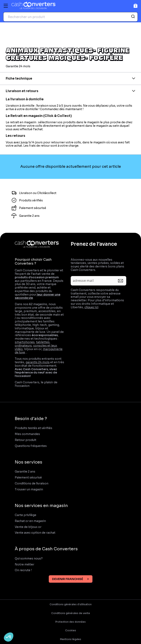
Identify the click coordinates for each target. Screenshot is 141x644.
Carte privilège (26, 515)
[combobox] (70, 17)
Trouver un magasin (29, 489)
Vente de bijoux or (28, 527)
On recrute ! (24, 570)
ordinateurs (23, 346)
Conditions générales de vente (71, 613)
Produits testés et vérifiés (34, 428)
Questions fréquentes (31, 446)
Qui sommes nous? (29, 559)
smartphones (25, 342)
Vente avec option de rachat (35, 533)
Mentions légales (71, 639)
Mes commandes (27, 434)
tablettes (43, 342)
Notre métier (24, 565)
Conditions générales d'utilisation (71, 604)
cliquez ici (91, 307)
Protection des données (70, 622)
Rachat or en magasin (30, 521)
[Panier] (136, 6)
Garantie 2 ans (25, 472)
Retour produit (26, 440)
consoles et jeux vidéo (36, 347)
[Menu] (6, 6)
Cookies (71, 630)
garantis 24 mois (38, 362)
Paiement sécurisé (28, 478)
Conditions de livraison (32, 484)
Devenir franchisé (68, 579)
